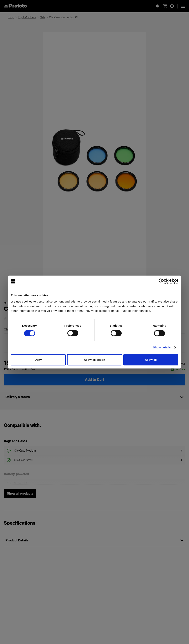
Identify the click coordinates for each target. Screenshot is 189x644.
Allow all (151, 360)
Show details (162, 347)
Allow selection (95, 360)
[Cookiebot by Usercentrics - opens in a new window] (161, 281)
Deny (38, 360)
